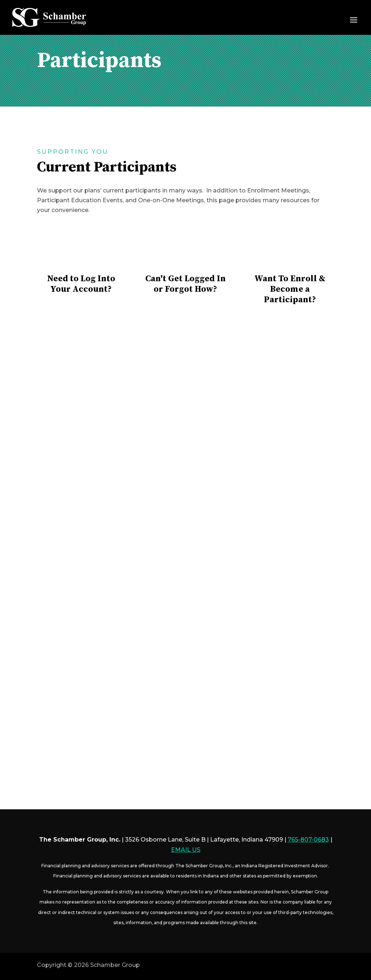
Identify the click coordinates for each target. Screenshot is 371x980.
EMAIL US (186, 850)
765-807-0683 (308, 840)
